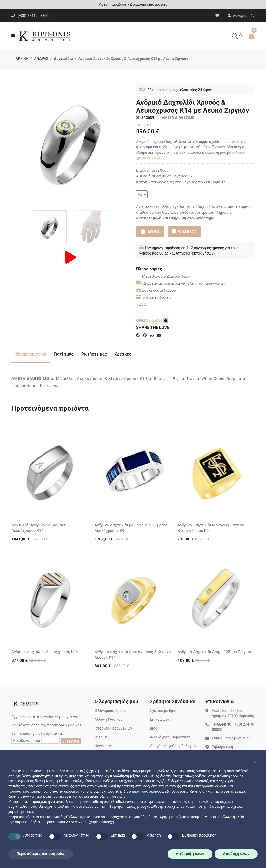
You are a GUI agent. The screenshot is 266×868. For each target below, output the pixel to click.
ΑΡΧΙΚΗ (22, 59)
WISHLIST (184, 231)
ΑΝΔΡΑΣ (41, 59)
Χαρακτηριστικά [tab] (31, 354)
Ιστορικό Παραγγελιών (113, 728)
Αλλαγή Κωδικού (108, 719)
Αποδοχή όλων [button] (236, 854)
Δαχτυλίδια (63, 59)
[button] (255, 762)
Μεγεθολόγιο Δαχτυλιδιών (163, 276)
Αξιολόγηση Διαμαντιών (170, 737)
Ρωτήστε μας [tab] (94, 354)
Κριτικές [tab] (123, 354)
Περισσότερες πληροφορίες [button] (41, 854)
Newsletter (103, 746)
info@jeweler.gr (237, 738)
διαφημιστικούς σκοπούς (143, 791)
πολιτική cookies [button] (230, 776)
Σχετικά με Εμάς (164, 711)
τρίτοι (97, 781)
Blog (154, 728)
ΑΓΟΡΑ (150, 231)
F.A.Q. (142, 304)
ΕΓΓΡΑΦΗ (71, 741)
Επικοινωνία (160, 719)
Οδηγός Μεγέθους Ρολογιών (174, 746)
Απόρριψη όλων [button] (190, 854)
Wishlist (101, 737)
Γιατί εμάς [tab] (64, 354)
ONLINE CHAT (152, 320)
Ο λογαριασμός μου (110, 711)
